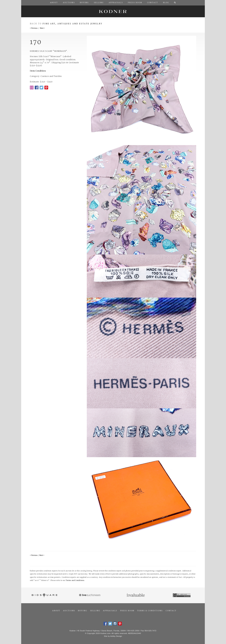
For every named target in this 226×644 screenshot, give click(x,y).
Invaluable (136, 595)
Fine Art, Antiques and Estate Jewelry (72, 24)
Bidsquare (44, 595)
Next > (42, 28)
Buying (82, 611)
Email (32, 88)
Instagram (115, 624)
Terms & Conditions (150, 611)
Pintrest (46, 88)
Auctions (69, 611)
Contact (171, 611)
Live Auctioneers (90, 595)
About (56, 611)
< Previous (34, 28)
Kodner (113, 11)
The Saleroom (182, 595)
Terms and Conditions (75, 581)
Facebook (37, 88)
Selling (95, 611)
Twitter (41, 88)
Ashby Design (116, 636)
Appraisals (110, 611)
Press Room (127, 611)
